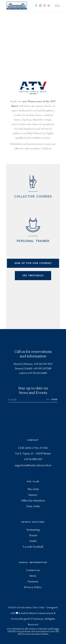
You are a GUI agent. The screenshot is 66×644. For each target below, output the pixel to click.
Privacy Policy (33, 587)
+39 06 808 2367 (33, 459)
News (33, 576)
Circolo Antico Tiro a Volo (30, 608)
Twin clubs (33, 506)
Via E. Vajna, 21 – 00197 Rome (33, 454)
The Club (33, 489)
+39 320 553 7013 (43, 364)
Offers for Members (33, 501)
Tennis (33, 535)
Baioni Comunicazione (41, 613)
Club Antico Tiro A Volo (33, 448)
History (33, 495)
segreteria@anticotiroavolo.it (33, 465)
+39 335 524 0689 (37, 373)
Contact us (33, 570)
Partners (33, 582)
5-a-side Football (33, 547)
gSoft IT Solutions (34, 619)
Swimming (33, 530)
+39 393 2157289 (42, 369)
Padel (33, 541)
